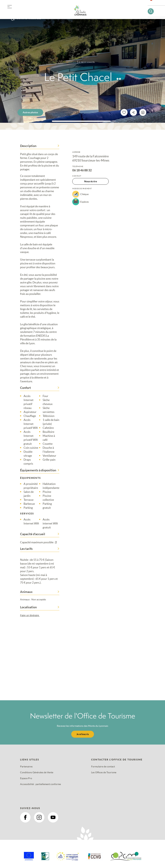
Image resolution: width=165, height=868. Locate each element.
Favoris (153, 4)
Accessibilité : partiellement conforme (40, 784)
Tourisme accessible (28, 19)
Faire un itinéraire (32, 615)
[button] (10, 6)
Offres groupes (27, 12)
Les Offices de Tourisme (104, 772)
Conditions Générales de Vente (37, 772)
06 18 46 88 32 (82, 170)
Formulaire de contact (103, 767)
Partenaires (26, 767)
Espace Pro (26, 778)
